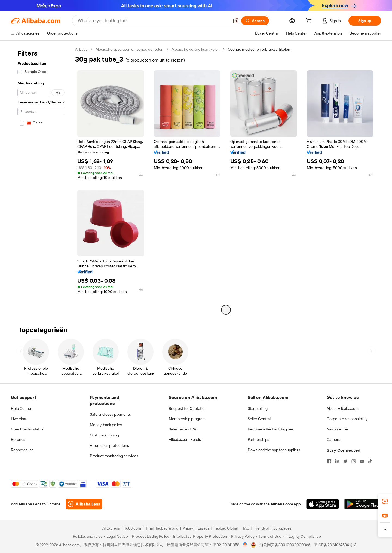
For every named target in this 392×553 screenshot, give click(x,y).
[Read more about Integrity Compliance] (302, 536)
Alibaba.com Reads (185, 439)
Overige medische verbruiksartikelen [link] (259, 49)
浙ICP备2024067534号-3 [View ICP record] (335, 545)
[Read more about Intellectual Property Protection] (199, 536)
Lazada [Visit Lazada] (203, 528)
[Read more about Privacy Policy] (242, 536)
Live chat (19, 419)
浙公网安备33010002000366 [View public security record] (285, 545)
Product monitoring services (114, 456)
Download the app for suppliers (274, 450)
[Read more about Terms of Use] (269, 536)
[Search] (255, 21)
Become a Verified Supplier (271, 429)
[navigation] (41, 180)
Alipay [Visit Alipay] (188, 528)
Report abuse (22, 450)
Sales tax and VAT (183, 429)
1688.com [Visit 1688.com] (133, 528)
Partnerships (258, 439)
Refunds (18, 439)
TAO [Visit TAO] (246, 528)
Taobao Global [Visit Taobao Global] (226, 528)
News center (338, 429)
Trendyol (261, 528)
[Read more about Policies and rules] (87, 536)
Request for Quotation (188, 408)
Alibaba (81, 49)
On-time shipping (104, 435)
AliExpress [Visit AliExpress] (111, 528)
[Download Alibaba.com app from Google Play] (363, 504)
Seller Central (259, 419)
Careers (333, 439)
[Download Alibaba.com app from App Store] (323, 504)
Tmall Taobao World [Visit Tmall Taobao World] (162, 528)
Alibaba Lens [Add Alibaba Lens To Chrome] (30, 504)
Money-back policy (106, 425)
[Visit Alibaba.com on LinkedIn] (337, 461)
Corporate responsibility (347, 419)
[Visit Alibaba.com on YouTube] (362, 461)
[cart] (310, 22)
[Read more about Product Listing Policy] (149, 536)
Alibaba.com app (286, 504)
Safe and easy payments (110, 414)
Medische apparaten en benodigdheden (129, 49)
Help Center (21, 408)
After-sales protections (109, 445)
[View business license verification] (245, 545)
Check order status (27, 429)
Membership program (187, 419)
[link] (385, 501)
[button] (236, 21)
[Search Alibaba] (153, 21)
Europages (282, 528)
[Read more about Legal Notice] (116, 536)
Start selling (258, 408)
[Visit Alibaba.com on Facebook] (329, 461)
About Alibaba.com (343, 408)
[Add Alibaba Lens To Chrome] (84, 504)
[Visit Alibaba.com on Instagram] (354, 461)
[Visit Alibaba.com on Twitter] (345, 461)
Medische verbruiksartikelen (196, 49)
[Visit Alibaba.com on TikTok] (370, 461)
